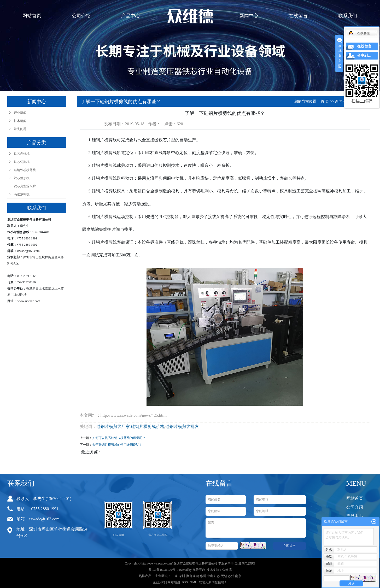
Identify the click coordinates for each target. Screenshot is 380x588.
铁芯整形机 (22, 178)
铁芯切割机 (22, 162)
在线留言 (298, 16)
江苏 (217, 576)
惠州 (203, 576)
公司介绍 (81, 16)
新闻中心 (249, 16)
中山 (210, 576)
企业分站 (159, 582)
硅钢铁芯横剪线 (25, 170)
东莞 (196, 576)
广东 (175, 576)
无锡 (224, 576)
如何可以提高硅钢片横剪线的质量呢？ (119, 438)
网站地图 (174, 582)
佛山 (189, 576)
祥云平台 (199, 570)
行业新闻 (20, 113)
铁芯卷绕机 (22, 154)
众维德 (227, 570)
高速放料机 (22, 194)
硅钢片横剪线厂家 (113, 427)
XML (193, 582)
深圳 (182, 576)
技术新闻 (20, 121)
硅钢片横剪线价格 (148, 427)
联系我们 (348, 16)
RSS (185, 582)
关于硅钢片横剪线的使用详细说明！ (117, 445)
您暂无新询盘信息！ (213, 582)
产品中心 (131, 16)
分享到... (364, 55)
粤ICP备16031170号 (162, 570)
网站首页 (32, 16)
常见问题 (20, 129)
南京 (238, 576)
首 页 (325, 101)
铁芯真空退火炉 (25, 186)
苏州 (231, 576)
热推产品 (145, 576)
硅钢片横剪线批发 (182, 427)
